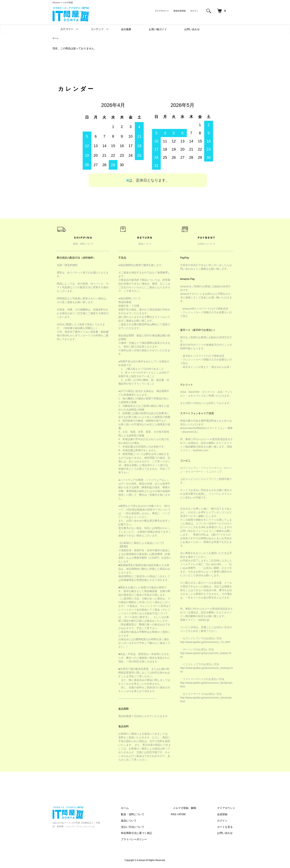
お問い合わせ (192, 29)
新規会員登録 (180, 11)
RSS (182, 815)
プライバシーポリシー (145, 840)
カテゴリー (67, 29)
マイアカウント (162, 11)
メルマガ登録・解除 (191, 808)
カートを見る (227, 827)
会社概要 (126, 29)
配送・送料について (143, 815)
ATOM (190, 815)
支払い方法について (143, 827)
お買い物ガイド (158, 29)
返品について (139, 821)
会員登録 (225, 815)
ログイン (194, 11)
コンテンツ (97, 29)
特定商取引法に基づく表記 (147, 833)
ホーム (56, 38)
